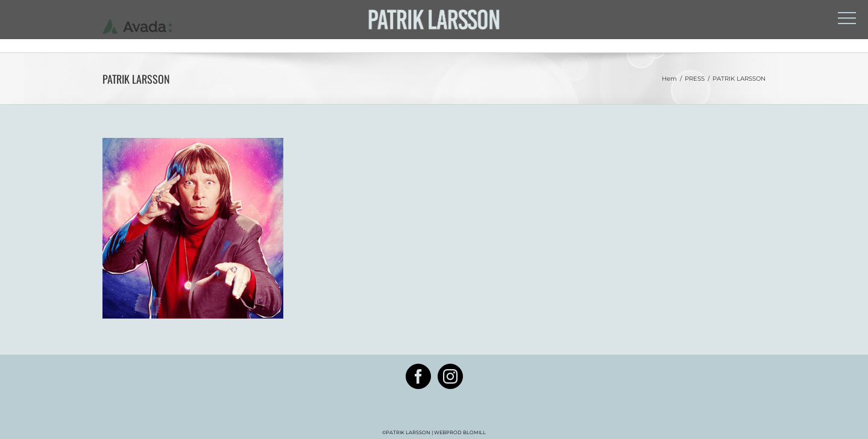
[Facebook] (418, 376)
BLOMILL (474, 432)
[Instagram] (450, 376)
